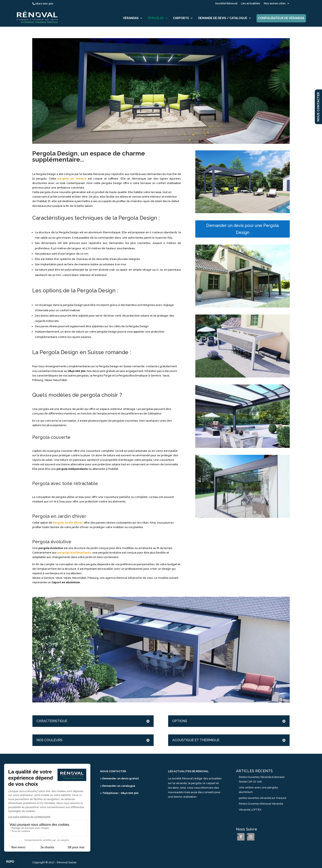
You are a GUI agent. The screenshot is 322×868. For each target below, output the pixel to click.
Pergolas (156, 18)
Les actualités (251, 3)
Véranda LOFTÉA (250, 810)
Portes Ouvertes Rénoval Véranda (261, 804)
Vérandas (131, 18)
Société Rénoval (226, 3)
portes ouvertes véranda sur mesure (263, 798)
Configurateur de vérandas (281, 18)
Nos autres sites (275, 3)
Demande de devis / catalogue (223, 18)
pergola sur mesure (72, 179)
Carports (181, 18)
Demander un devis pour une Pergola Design (242, 229)
